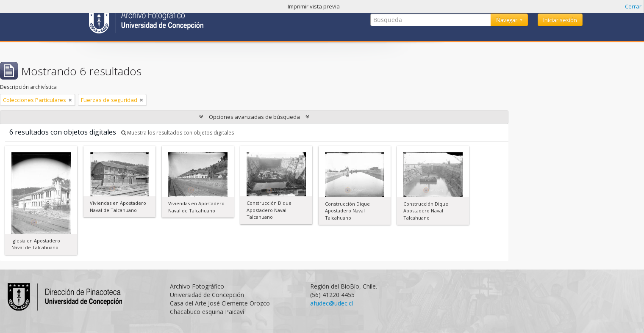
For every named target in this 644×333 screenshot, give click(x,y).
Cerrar (633, 6)
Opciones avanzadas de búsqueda (254, 117)
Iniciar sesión (560, 20)
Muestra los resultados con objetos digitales (178, 133)
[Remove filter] (70, 100)
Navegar (507, 20)
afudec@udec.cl (332, 303)
